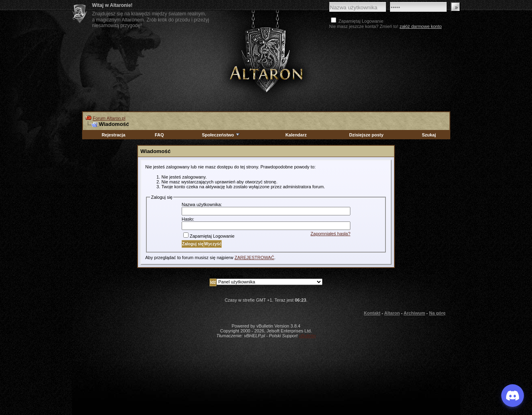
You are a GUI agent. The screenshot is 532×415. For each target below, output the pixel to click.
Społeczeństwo (221, 135)
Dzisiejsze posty (366, 135)
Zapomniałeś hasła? (331, 234)
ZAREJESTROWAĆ (254, 258)
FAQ (159, 135)
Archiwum (414, 313)
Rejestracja (113, 135)
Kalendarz (296, 135)
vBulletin (307, 336)
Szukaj (429, 135)
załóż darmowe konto (421, 26)
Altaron (266, 59)
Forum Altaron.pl (109, 118)
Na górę (438, 313)
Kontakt (372, 313)
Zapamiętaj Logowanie (209, 236)
